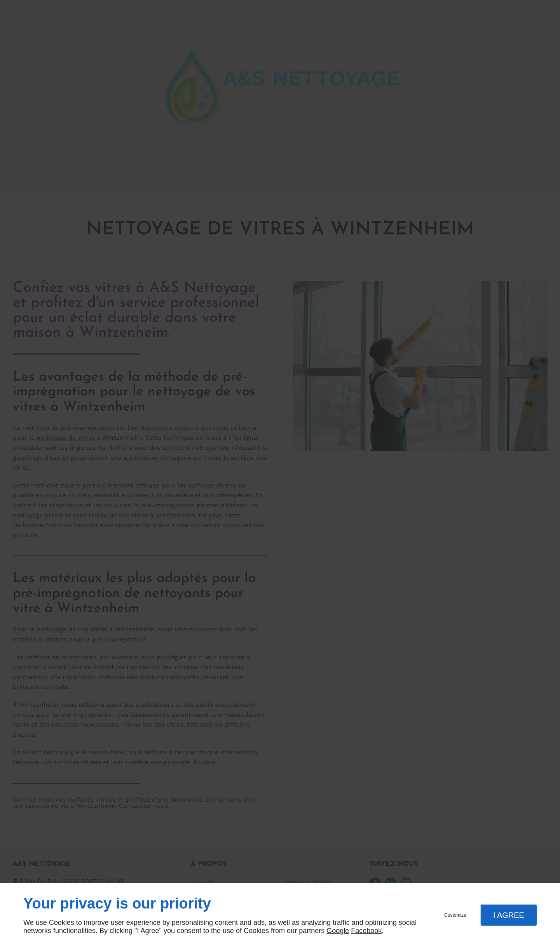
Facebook (366, 931)
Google (338, 931)
